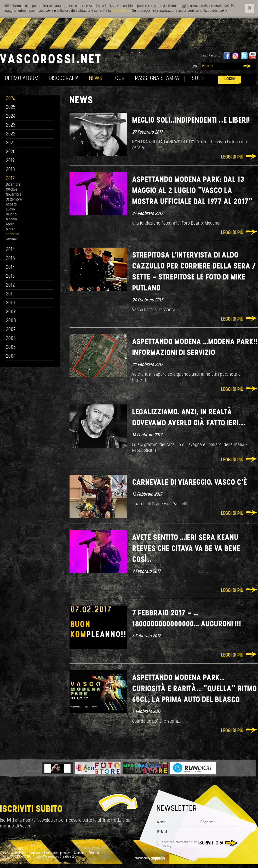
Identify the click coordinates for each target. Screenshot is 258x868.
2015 (11, 259)
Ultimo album (22, 79)
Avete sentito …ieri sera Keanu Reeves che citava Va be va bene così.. (186, 549)
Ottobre (12, 190)
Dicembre (13, 185)
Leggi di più (232, 157)
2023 (11, 125)
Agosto (11, 205)
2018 (11, 170)
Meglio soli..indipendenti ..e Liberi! (191, 121)
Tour (119, 79)
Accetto (180, 844)
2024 (11, 116)
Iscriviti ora (211, 843)
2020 (11, 152)
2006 (11, 339)
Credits (35, 853)
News (96, 79)
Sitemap (94, 853)
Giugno (11, 215)
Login (230, 79)
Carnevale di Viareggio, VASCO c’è (190, 483)
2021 (10, 143)
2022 (11, 134)
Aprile (10, 224)
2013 (10, 276)
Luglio (10, 210)
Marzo (11, 229)
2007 (11, 330)
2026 (11, 99)
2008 (11, 321)
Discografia (64, 79)
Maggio (12, 219)
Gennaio (12, 239)
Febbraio (13, 234)
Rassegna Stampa (157, 79)
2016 (10, 250)
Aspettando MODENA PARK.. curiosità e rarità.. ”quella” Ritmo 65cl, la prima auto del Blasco (195, 689)
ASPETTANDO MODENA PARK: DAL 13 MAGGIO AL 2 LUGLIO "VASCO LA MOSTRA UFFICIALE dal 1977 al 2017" (192, 191)
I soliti (197, 79)
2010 (11, 303)
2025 (11, 108)
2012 (11, 285)
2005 (11, 348)
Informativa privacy (57, 853)
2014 (11, 268)
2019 (10, 161)
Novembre (14, 195)
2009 (11, 312)
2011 (10, 294)
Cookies (79, 853)
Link (195, 67)
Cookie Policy (121, 11)
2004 (11, 356)
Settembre (14, 200)
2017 (10, 179)
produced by (150, 858)
